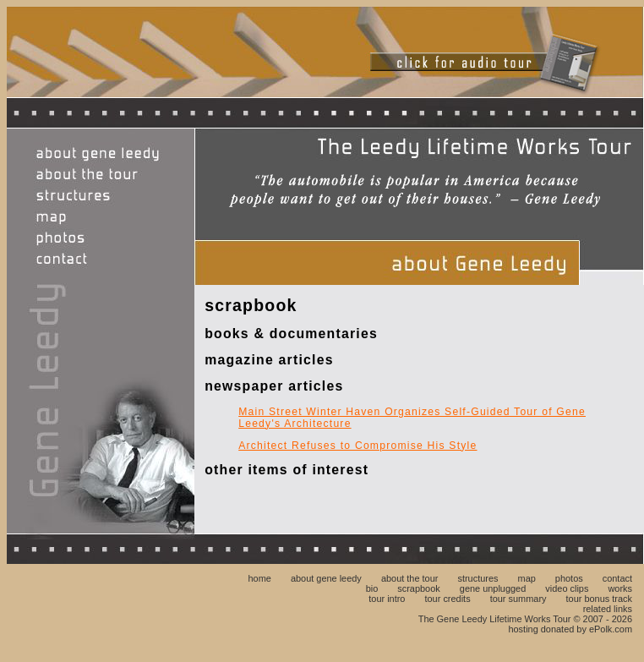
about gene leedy (326, 578)
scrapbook (418, 588)
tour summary (518, 599)
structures (478, 578)
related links (608, 609)
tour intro (387, 599)
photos (569, 578)
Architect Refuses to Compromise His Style (357, 446)
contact (617, 578)
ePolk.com (611, 629)
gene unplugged (493, 588)
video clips (567, 588)
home (259, 578)
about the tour (410, 578)
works (620, 588)
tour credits (448, 599)
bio (372, 588)
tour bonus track (599, 599)
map (527, 578)
